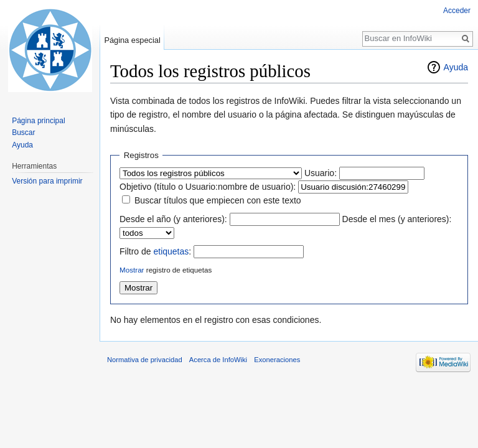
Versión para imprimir (47, 181)
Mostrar (132, 270)
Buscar (23, 133)
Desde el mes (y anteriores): (397, 219)
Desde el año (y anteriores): (173, 219)
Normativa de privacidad (145, 360)
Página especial (132, 40)
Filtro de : (155, 251)
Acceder (457, 11)
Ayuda (456, 67)
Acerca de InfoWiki (218, 360)
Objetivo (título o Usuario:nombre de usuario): (208, 187)
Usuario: (321, 173)
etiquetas (171, 251)
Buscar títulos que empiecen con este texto (218, 200)
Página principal (38, 121)
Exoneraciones (277, 360)
